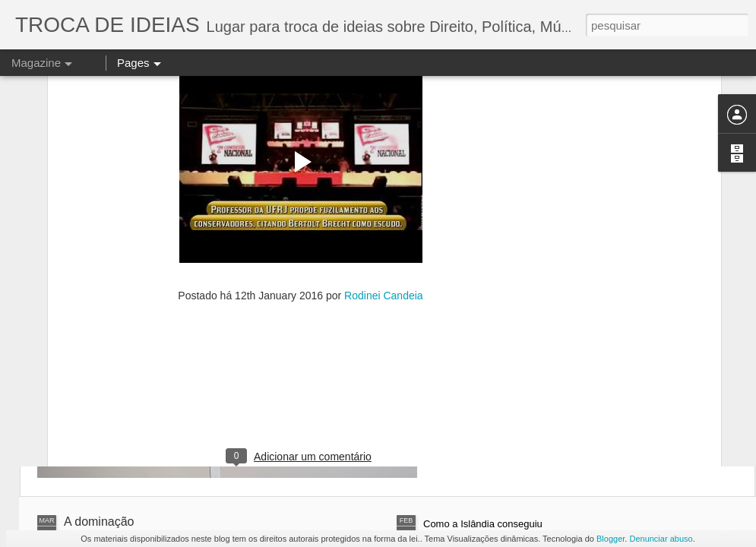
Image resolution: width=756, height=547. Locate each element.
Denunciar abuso (661, 539)
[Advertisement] (301, 274)
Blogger (610, 539)
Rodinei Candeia (384, 176)
